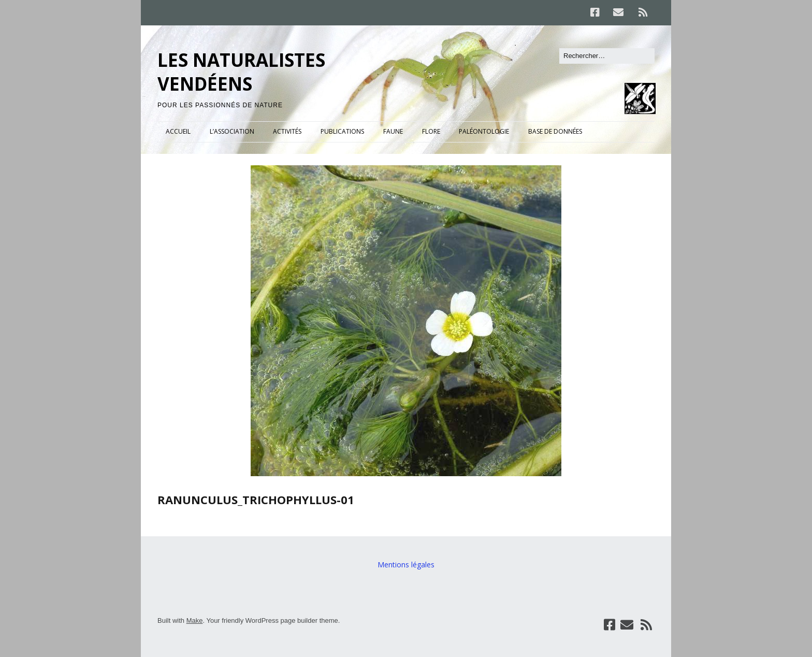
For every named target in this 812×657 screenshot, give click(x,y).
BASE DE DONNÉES (555, 131)
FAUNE (393, 131)
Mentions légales (406, 565)
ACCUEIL (178, 131)
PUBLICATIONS (342, 131)
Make (195, 620)
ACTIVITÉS (287, 131)
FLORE (431, 131)
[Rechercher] (607, 56)
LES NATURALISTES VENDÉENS (241, 72)
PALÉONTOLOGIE (484, 131)
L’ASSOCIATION (232, 131)
